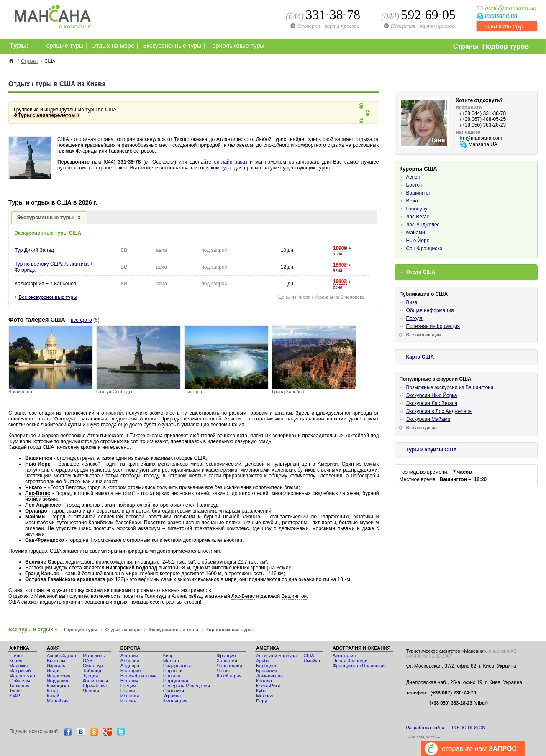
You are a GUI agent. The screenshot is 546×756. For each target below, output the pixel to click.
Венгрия (129, 681)
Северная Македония (187, 686)
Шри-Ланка (95, 686)
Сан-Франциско (45, 540)
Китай (53, 696)
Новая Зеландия (351, 661)
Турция (91, 676)
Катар (53, 691)
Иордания (58, 681)
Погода (414, 318)
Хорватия (227, 661)
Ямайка (312, 661)
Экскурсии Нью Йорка (431, 395)
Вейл (412, 201)
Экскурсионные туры (172, 46)
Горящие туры (64, 46)
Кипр (168, 656)
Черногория (229, 666)
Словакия (174, 691)
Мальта (171, 661)
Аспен (413, 177)
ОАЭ (88, 661)
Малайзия (58, 701)
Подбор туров (506, 46)
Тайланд (92, 671)
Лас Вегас (417, 217)
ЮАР (15, 696)
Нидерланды (177, 666)
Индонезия (59, 676)
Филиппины (95, 681)
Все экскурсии (421, 428)
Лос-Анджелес (43, 505)
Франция (226, 656)
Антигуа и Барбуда (276, 656)
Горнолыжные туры (237, 46)
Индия (54, 671)
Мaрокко (18, 666)
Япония (91, 691)
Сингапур (93, 666)
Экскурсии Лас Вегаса (432, 403)
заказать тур (504, 26)
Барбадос (267, 666)
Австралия (344, 656)
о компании (75, 26)
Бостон (414, 185)
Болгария (131, 671)
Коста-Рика (268, 686)
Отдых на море (113, 46)
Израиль (56, 666)
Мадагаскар (22, 676)
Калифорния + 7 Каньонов (45, 284)
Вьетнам (56, 661)
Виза (411, 302)
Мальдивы (94, 656)
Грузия (128, 691)
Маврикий (20, 671)
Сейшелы (20, 681)
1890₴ (340, 248)
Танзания (19, 686)
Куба (261, 691)
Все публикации (423, 335)
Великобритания (138, 676)
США (309, 656)
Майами (35, 517)
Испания (130, 696)
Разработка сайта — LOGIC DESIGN (446, 728)
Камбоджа (58, 686)
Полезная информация (433, 326)
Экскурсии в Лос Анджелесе (439, 411)
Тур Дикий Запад (34, 250)
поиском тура (215, 168)
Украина (172, 696)
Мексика (265, 696)
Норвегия (173, 671)
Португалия (176, 681)
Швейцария (229, 676)
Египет (17, 656)
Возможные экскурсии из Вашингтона (450, 387)
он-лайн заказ (231, 162)
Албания (130, 661)
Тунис (15, 691)
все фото (81, 320)
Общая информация (430, 310)
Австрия (129, 656)
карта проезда (437, 26)
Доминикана (269, 676)
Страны (466, 46)
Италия (128, 701)
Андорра (130, 666)
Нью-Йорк (38, 464)
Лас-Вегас (38, 493)
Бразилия (267, 671)
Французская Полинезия (359, 666)
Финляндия (176, 701)
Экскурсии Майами (428, 419)
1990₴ (340, 282)
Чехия (223, 671)
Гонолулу (417, 209)
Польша (172, 676)
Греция (128, 686)
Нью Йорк (417, 241)
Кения (16, 661)
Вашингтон (39, 458)
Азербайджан (62, 656)
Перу (261, 701)
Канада (264, 681)
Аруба (263, 661)
